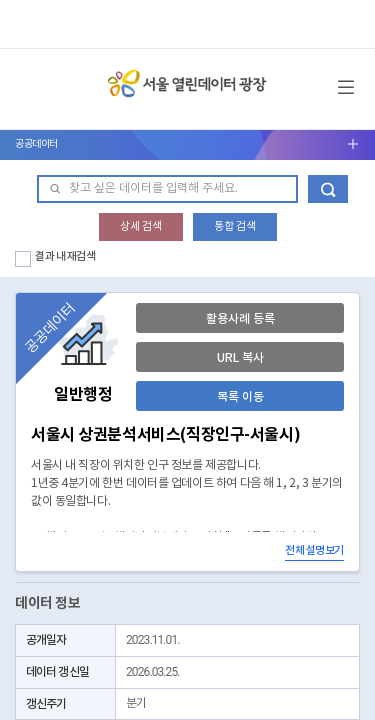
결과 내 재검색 (65, 256)
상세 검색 (141, 226)
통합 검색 (235, 226)
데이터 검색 (328, 189)
